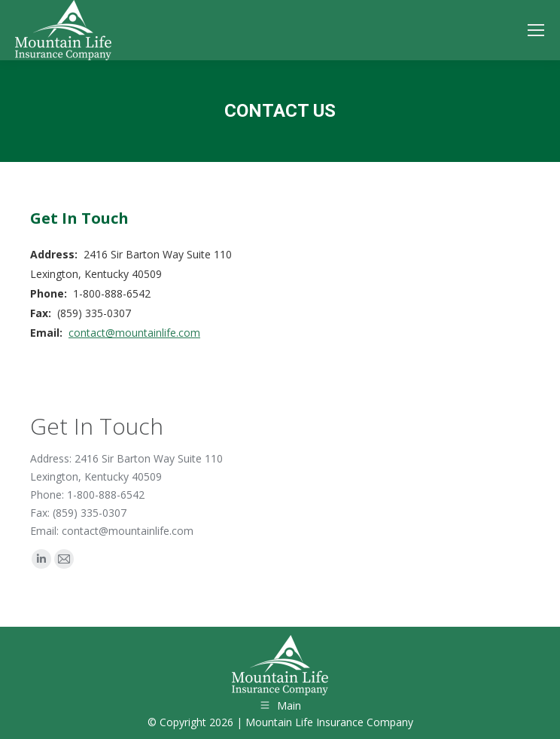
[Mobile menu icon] (536, 30)
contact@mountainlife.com (134, 333)
